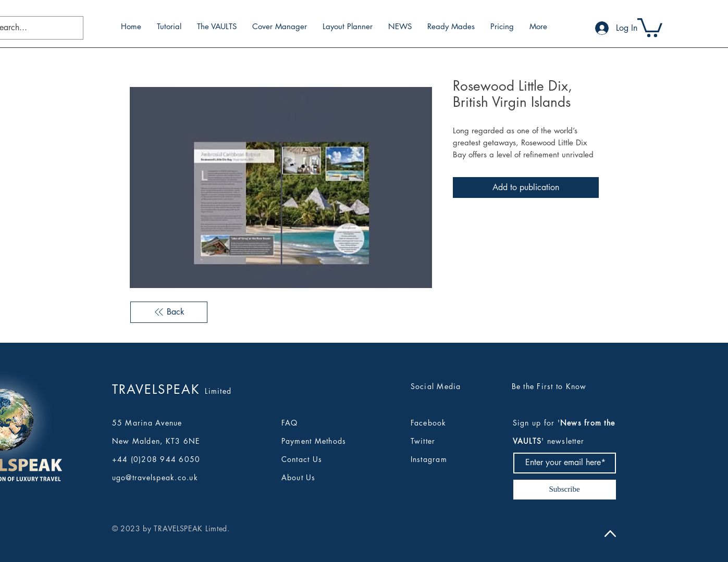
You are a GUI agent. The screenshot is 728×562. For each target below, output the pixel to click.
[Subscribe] (565, 490)
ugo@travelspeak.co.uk (155, 477)
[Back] (169, 312)
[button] (650, 27)
